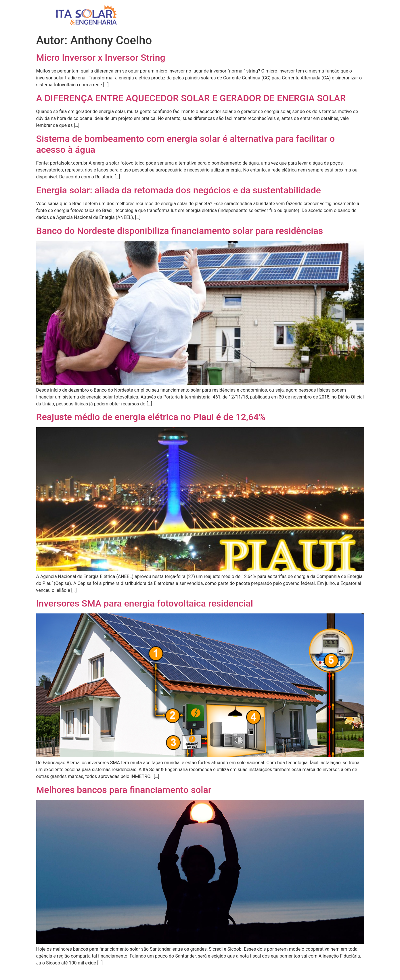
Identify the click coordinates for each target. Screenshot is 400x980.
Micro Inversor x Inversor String (101, 58)
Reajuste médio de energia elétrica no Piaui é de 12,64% (151, 417)
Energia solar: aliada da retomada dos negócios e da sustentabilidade (179, 190)
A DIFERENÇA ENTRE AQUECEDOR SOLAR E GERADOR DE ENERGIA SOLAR (191, 98)
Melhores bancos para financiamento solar (124, 790)
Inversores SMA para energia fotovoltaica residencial (145, 603)
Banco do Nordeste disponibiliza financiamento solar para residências (180, 231)
